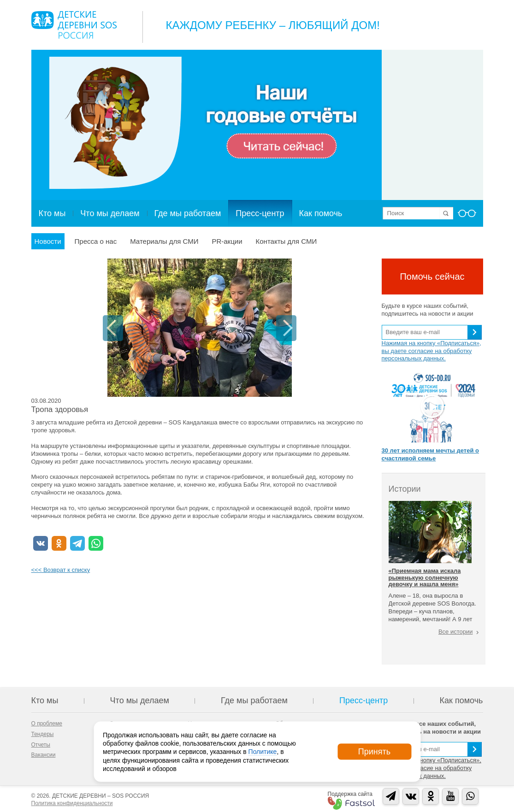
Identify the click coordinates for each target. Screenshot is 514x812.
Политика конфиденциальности (72, 803)
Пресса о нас (96, 241)
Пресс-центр (260, 213)
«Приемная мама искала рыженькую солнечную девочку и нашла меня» (425, 577)
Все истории (456, 632)
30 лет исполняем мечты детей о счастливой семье (430, 454)
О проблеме (47, 724)
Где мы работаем (188, 213)
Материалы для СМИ (164, 241)
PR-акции (227, 241)
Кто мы (52, 213)
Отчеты (41, 745)
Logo (74, 25)
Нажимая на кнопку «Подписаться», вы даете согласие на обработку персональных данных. (431, 351)
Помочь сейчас (432, 277)
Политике (263, 752)
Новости (48, 241)
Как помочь (321, 213)
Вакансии (44, 755)
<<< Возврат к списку (61, 570)
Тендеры (43, 734)
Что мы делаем (110, 213)
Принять (374, 752)
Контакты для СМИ (287, 241)
